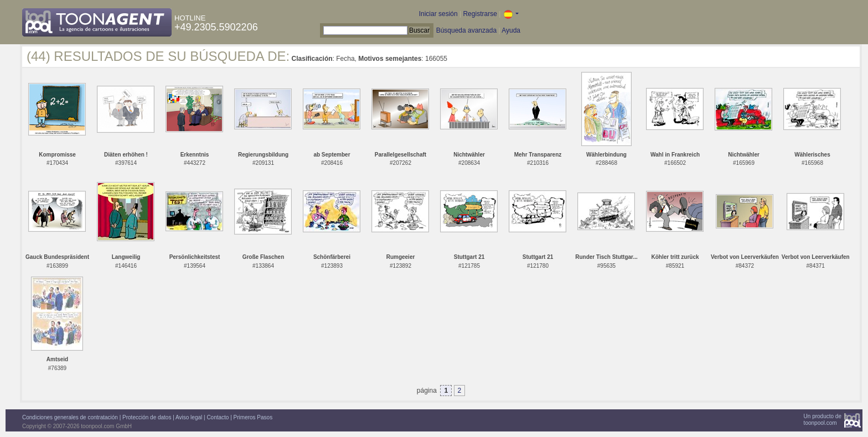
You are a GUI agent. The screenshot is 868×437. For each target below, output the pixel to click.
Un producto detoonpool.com (823, 420)
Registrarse (480, 14)
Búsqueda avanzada (466, 30)
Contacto (218, 417)
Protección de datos (147, 417)
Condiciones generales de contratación (70, 417)
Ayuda (511, 30)
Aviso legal (189, 417)
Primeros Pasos (253, 417)
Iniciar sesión (438, 14)
